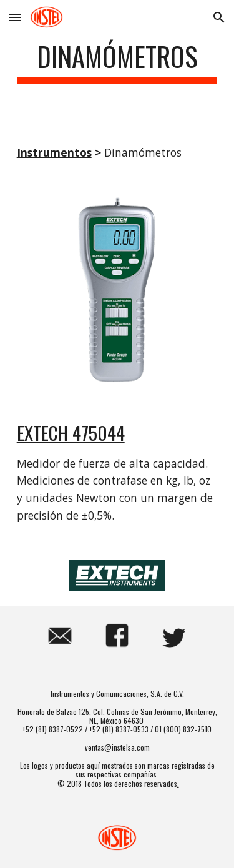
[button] (15, 17)
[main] (117, 62)
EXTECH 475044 (71, 432)
